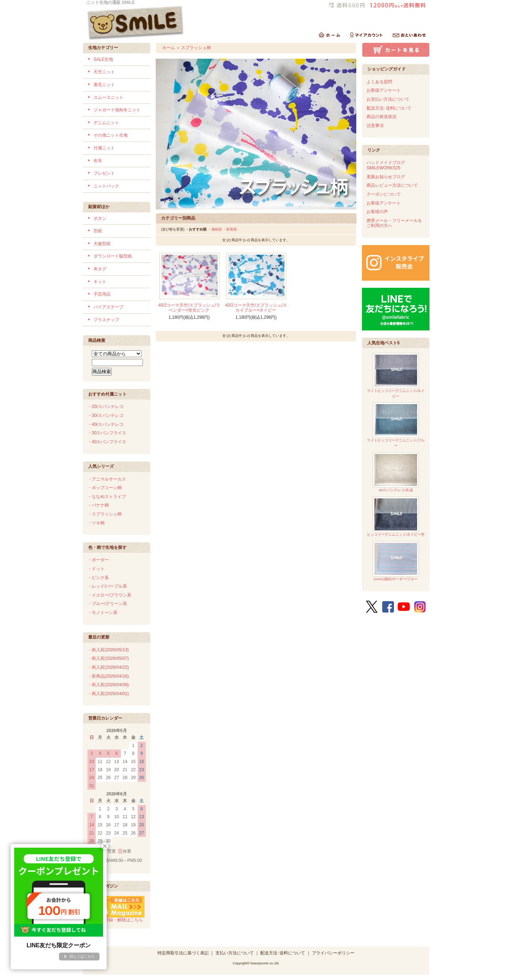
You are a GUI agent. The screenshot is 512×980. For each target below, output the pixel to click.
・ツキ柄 (96, 523)
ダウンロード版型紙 (113, 256)
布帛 (98, 161)
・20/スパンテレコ (105, 407)
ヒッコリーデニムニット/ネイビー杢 (396, 517)
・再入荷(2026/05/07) (108, 658)
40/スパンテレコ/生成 (396, 472)
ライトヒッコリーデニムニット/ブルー (396, 425)
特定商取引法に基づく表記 (183, 953)
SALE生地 (103, 59)
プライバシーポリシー (333, 953)
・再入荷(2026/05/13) (108, 650)
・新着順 (230, 229)
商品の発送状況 (382, 117)
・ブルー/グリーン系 (107, 604)
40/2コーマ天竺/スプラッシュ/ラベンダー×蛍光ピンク (189, 308)
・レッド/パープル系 (107, 586)
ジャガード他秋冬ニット (117, 110)
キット (100, 282)
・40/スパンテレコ (105, 424)
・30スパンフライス (107, 433)
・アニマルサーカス (107, 479)
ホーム (169, 48)
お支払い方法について (388, 99)
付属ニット (104, 148)
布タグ (100, 269)
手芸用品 (102, 294)
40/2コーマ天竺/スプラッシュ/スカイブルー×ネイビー (256, 308)
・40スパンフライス (107, 442)
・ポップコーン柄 (105, 488)
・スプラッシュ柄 (105, 514)
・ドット (96, 569)
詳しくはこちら (82, 956)
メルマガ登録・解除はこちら (116, 917)
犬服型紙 (102, 244)
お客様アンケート (384, 90)
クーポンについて (384, 194)
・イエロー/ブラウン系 (109, 595)
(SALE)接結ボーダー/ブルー (396, 561)
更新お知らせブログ (386, 177)
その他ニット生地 (111, 135)
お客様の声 (377, 212)
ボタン (100, 218)
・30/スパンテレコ (105, 415)
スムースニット (108, 97)
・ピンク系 (98, 578)
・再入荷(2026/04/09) (108, 685)
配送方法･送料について (389, 108)
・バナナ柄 (98, 505)
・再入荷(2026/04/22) (108, 667)
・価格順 (215, 229)
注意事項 (375, 126)
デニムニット (106, 123)
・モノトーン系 (102, 613)
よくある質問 (379, 82)
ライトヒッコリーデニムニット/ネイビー (396, 375)
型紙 (98, 231)
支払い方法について (235, 953)
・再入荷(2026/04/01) (108, 694)
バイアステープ (108, 307)
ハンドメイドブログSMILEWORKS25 (386, 165)
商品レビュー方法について (392, 185)
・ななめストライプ (107, 497)
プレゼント (104, 173)
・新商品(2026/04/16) (108, 676)
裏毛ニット (104, 85)
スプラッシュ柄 (196, 48)
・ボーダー (98, 560)
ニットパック (106, 186)
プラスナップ (106, 320)
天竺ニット (104, 72)
